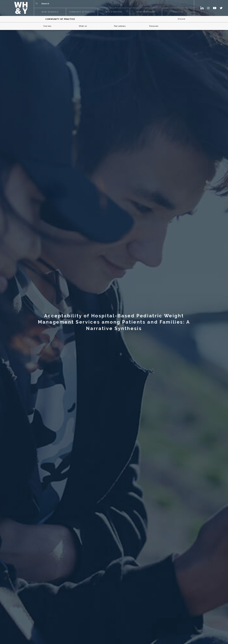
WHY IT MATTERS (114, 12)
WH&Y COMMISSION (146, 12)
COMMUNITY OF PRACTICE (82, 12)
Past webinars (120, 26)
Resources (154, 26)
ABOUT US (178, 12)
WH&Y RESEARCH (50, 12)
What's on (83, 26)
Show (182, 19)
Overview (47, 26)
